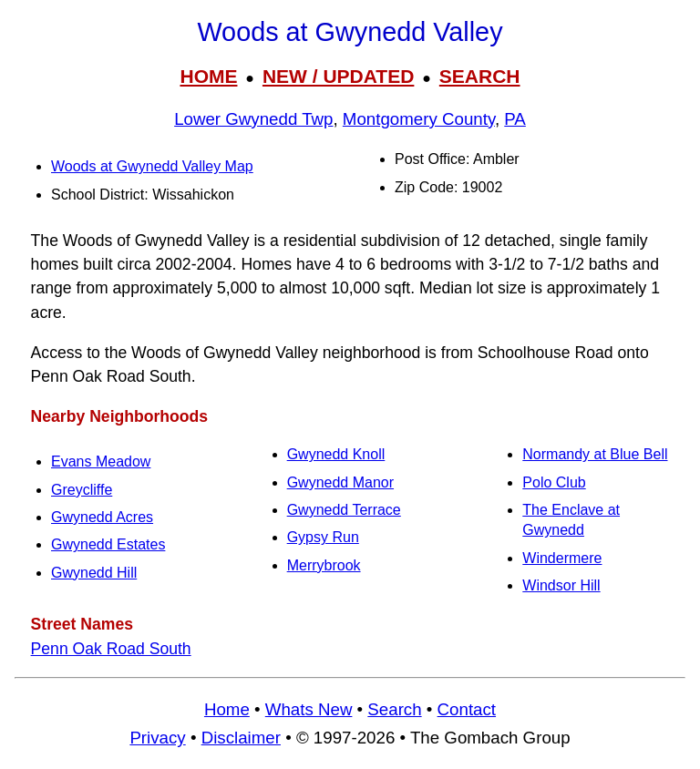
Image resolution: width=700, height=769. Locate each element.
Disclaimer (241, 738)
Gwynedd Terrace (344, 510)
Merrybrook (324, 565)
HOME (208, 76)
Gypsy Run (323, 537)
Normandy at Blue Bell (595, 454)
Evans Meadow (101, 461)
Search (394, 709)
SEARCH (480, 76)
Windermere (562, 558)
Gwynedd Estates (108, 544)
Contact (467, 709)
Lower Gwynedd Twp (253, 119)
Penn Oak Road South (111, 649)
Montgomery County (419, 119)
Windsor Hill (561, 585)
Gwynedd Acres (102, 517)
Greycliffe (82, 490)
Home (227, 709)
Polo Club (554, 482)
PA (515, 119)
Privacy (157, 738)
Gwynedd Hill (94, 573)
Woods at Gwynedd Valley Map (152, 166)
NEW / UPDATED (338, 76)
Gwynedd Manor (340, 482)
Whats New (309, 709)
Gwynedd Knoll (336, 454)
